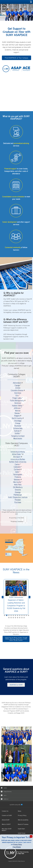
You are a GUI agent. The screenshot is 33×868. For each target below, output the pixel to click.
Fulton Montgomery (17, 400)
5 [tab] (13, 615)
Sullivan (17, 431)
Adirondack (17, 383)
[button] (25, 14)
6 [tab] (15, 615)
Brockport (17, 457)
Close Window (17, 847)
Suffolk (17, 433)
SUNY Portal (22, 833)
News (20, 811)
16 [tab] (15, 618)
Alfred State (16, 454)
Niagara (17, 416)
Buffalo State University (18, 462)
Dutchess (18, 393)
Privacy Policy (17, 844)
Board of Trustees (23, 824)
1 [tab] (5, 615)
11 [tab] (26, 615)
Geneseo (17, 479)
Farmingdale (18, 474)
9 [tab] (22, 615)
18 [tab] (20, 618)
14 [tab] (11, 618)
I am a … (4, 795)
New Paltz (18, 484)
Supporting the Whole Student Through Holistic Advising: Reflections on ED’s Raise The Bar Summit (16, 639)
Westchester (18, 438)
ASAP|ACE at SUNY (16, 685)
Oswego (18, 492)
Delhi (17, 472)
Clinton (18, 388)
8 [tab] (20, 615)
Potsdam (18, 500)
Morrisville (17, 482)
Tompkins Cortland (18, 436)
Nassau (17, 413)
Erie (17, 395)
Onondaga (18, 421)
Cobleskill (17, 467)
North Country (17, 418)
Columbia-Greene (17, 390)
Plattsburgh (18, 495)
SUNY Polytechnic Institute (18, 497)
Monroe (18, 411)
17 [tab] (18, 618)
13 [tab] (9, 618)
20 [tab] (24, 618)
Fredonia (18, 477)
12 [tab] (28, 615)
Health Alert (21, 829)
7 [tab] (18, 615)
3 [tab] (9, 615)
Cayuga (17, 385)
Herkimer (18, 403)
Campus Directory (6, 792)
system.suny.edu (16, 805)
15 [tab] (13, 618)
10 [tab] (24, 615)
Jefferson (17, 408)
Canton (17, 464)
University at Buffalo (18, 459)
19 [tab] (22, 618)
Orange (18, 423)
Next (30, 597)
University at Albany (18, 452)
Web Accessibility (23, 820)
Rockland (18, 426)
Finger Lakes (17, 398)
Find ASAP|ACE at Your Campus (16, 58)
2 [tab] (7, 615)
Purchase (18, 502)
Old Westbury (18, 487)
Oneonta (18, 490)
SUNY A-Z (5, 799)
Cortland (17, 469)
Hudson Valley (17, 405)
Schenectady (18, 428)
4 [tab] (11, 615)
